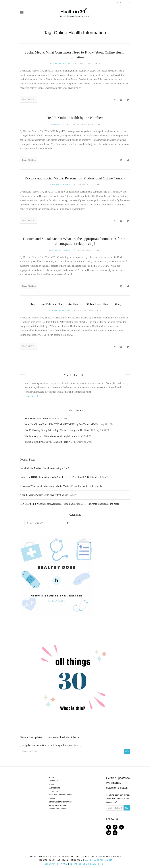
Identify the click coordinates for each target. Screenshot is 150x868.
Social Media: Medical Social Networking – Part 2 (45, 468)
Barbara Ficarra (63, 64)
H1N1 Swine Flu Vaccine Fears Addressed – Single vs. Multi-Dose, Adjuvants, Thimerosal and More (69, 504)
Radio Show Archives (58, 805)
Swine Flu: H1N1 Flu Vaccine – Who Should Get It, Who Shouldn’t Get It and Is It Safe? (64, 477)
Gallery (52, 798)
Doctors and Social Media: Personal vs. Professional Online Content (75, 178)
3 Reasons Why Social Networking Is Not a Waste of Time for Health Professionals (61, 486)
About (51, 777)
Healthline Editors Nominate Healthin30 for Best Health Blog (75, 304)
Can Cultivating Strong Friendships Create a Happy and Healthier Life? (60, 430)
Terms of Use (79, 864)
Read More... (29, 99)
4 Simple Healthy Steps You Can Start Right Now (49, 442)
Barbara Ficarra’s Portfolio (60, 802)
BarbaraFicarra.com (99, 860)
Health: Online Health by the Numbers (75, 118)
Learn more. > (32, 396)
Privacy (62, 864)
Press (51, 784)
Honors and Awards (57, 809)
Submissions (54, 788)
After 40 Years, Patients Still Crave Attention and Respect (48, 495)
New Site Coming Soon (36, 418)
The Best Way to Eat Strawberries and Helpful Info (50, 436)
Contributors (54, 791)
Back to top (98, 864)
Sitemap (50, 864)
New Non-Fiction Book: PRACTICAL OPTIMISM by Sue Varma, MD (60, 424)
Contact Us (54, 781)
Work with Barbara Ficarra (60, 795)
